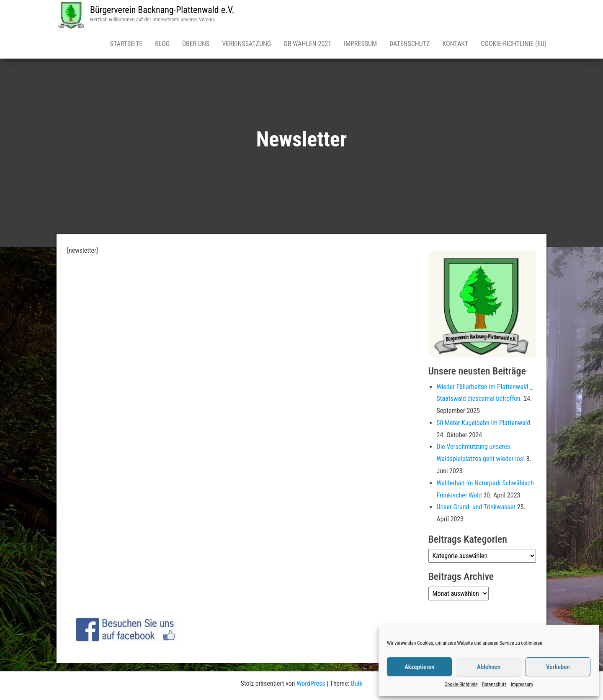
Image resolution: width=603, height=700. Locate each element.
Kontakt (455, 44)
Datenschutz (494, 685)
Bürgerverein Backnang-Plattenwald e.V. (162, 10)
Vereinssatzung (246, 44)
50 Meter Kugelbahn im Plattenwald (484, 423)
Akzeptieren (419, 667)
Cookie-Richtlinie (461, 685)
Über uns (196, 44)
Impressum (522, 685)
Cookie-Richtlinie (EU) (514, 44)
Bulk (357, 683)
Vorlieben (558, 667)
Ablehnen (489, 667)
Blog (162, 44)
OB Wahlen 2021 (307, 44)
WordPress (311, 683)
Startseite (126, 44)
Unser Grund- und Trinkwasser (476, 507)
